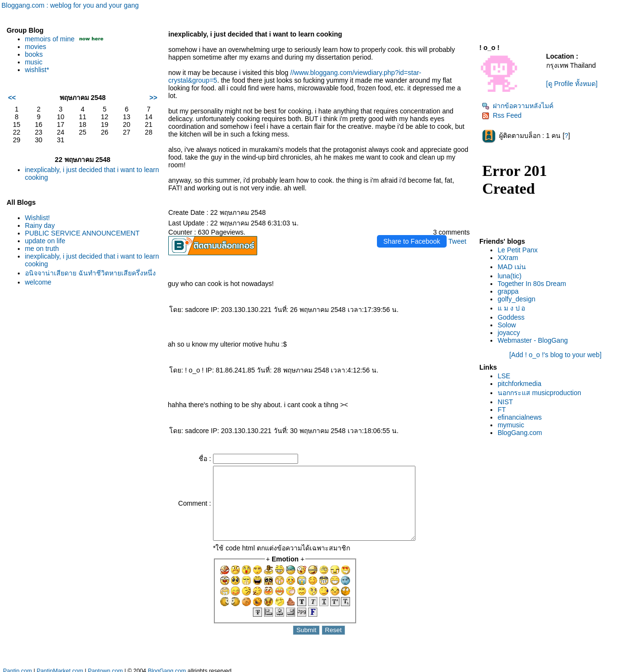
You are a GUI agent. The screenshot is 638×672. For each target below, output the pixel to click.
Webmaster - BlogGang (533, 340)
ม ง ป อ (512, 308)
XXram (508, 258)
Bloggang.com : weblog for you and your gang (70, 5)
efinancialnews (520, 417)
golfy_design (517, 299)
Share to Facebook (412, 241)
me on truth (42, 249)
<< (12, 98)
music (34, 62)
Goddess (511, 317)
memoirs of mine (50, 39)
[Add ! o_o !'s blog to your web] (555, 355)
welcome (38, 282)
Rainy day (40, 225)
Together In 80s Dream (532, 284)
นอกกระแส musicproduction (539, 393)
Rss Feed (502, 115)
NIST (505, 402)
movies (36, 47)
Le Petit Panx (518, 250)
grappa (508, 291)
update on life (45, 241)
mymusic (511, 425)
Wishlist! (38, 218)
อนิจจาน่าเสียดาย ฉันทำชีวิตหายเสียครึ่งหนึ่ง (90, 273)
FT (502, 410)
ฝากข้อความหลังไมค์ (518, 106)
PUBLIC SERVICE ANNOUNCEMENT (82, 233)
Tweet (457, 241)
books (34, 54)
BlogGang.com (520, 433)
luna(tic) (510, 276)
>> (153, 98)
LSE (504, 376)
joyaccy (509, 333)
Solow (507, 325)
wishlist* (37, 70)
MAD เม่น (512, 267)
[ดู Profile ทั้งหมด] (572, 84)
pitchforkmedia (519, 384)
